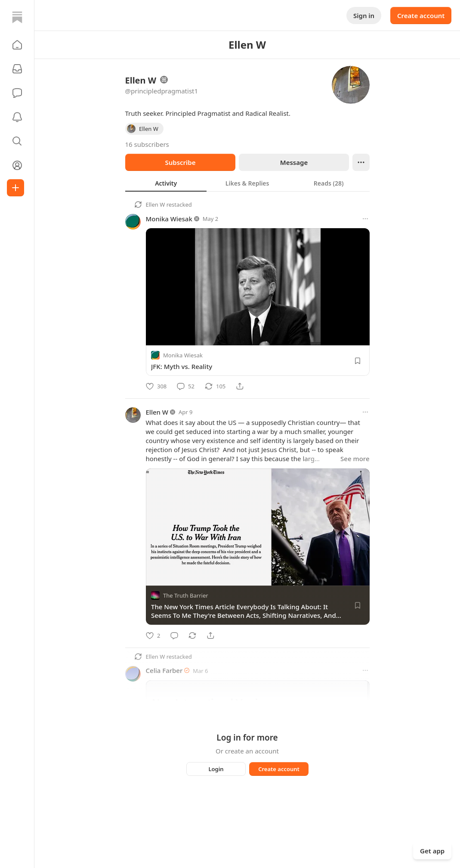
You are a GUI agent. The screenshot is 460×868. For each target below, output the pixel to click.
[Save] (358, 361)
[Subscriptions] (17, 69)
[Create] (15, 188)
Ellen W (156, 205)
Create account (421, 15)
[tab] (166, 183)
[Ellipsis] (361, 162)
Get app (432, 851)
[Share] (240, 386)
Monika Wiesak (169, 219)
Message (293, 162)
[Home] (17, 17)
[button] (17, 45)
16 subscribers (147, 144)
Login (216, 769)
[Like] (156, 386)
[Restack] (215, 386)
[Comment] (186, 386)
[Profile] (17, 165)
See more (355, 459)
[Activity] (17, 117)
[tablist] (247, 183)
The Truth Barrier (186, 596)
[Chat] (17, 93)
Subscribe (180, 162)
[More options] (365, 219)
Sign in (364, 15)
